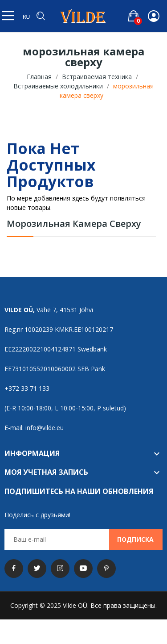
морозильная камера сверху (74, 224)
